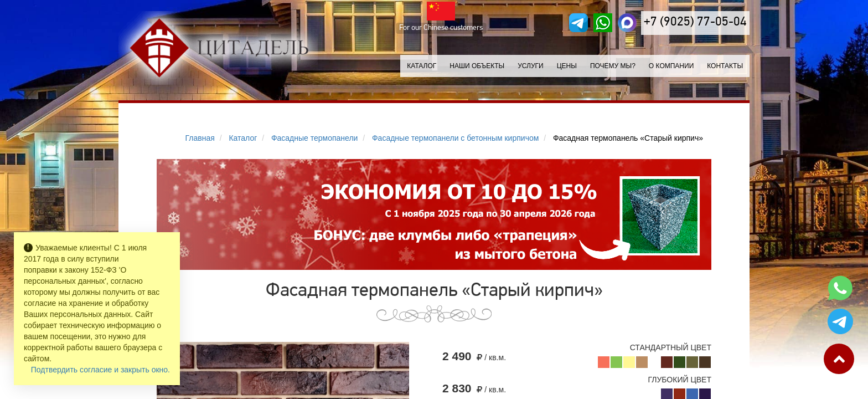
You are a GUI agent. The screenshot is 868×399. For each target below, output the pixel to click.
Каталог (422, 66)
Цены (567, 66)
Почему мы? (613, 66)
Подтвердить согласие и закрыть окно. (100, 370)
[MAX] (627, 23)
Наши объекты (477, 66)
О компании (671, 66)
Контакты (725, 66)
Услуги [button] (531, 66)
